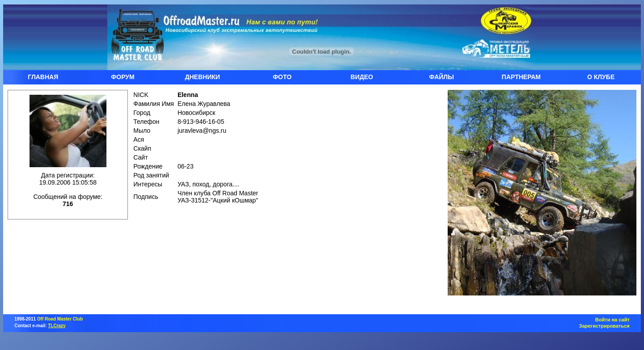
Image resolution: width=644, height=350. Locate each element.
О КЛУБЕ (601, 77)
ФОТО (282, 77)
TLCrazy (57, 326)
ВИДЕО (362, 77)
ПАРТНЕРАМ (521, 77)
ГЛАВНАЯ (43, 77)
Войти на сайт (612, 320)
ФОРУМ (123, 77)
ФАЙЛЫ (442, 77)
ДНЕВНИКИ (203, 77)
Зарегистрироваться (604, 326)
